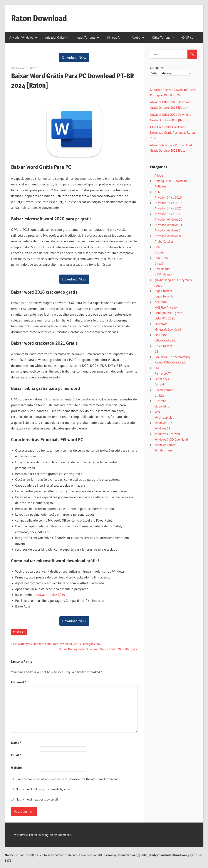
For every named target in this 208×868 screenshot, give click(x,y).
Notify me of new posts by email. (37, 799)
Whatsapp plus (164, 417)
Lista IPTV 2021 (165, 318)
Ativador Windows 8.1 (169, 236)
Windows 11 (162, 428)
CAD (157, 247)
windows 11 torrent (167, 434)
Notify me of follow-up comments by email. (44, 789)
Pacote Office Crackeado (170, 362)
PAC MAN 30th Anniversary (172, 357)
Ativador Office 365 (167, 214)
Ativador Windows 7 (168, 230)
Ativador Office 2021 (168, 208)
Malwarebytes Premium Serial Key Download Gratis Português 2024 (58, 644)
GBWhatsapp (163, 274)
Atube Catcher (164, 241)
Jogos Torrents (164, 296)
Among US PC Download (171, 181)
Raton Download (39, 18)
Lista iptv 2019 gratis (168, 313)
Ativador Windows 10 (168, 219)
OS (156, 351)
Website (16, 768)
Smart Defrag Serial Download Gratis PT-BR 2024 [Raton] (97, 649)
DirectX (159, 263)
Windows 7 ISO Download (171, 439)
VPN (157, 412)
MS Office (19, 632)
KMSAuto (161, 302)
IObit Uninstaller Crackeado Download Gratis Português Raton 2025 (172, 132)
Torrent (159, 384)
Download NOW (74, 57)
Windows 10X (163, 423)
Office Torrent (163, 37)
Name (16, 743)
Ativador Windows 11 (168, 225)
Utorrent (160, 401)
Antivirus (160, 186)
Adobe (138, 37)
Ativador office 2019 (51, 595)
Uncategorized (164, 390)
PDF (157, 368)
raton (33, 68)
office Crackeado (165, 340)
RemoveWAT (163, 373)
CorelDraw (161, 258)
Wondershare (163, 450)
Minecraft (116, 37)
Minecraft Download (168, 329)
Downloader (162, 269)
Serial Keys (162, 379)
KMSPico (188, 37)
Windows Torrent (166, 445)
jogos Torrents (88, 37)
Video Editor (162, 406)
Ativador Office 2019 (168, 203)
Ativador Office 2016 (168, 197)
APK (157, 192)
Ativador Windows (23, 37)
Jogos (158, 285)
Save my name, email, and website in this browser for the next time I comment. (67, 779)
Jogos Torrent (163, 291)
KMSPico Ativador (166, 307)
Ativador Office (57, 37)
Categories (157, 68)
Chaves (159, 252)
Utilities (160, 395)
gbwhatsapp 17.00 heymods (173, 280)
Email (16, 755)
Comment (19, 682)
